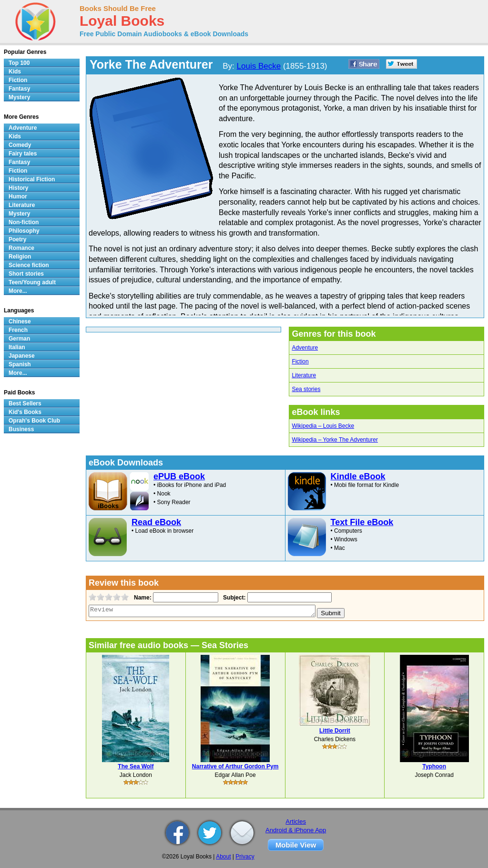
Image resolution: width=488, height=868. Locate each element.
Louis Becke (259, 66)
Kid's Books (25, 412)
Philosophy (24, 231)
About (223, 857)
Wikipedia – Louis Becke (323, 426)
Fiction (300, 362)
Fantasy (19, 89)
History (18, 188)
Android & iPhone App (296, 830)
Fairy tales (23, 154)
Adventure (305, 348)
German (19, 339)
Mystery (19, 97)
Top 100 (19, 63)
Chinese (20, 321)
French (18, 330)
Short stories (26, 274)
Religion (20, 257)
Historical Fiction (32, 179)
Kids (15, 72)
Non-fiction (24, 222)
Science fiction (29, 265)
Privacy (245, 857)
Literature (304, 375)
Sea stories (306, 389)
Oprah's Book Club (34, 421)
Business (21, 429)
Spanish (20, 364)
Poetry (17, 239)
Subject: (233, 598)
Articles (296, 821)
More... (18, 291)
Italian (17, 347)
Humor (18, 196)
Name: (142, 598)
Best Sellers (25, 403)
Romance (21, 248)
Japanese (22, 356)
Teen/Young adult (32, 282)
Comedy (20, 145)
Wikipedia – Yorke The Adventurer (335, 440)
